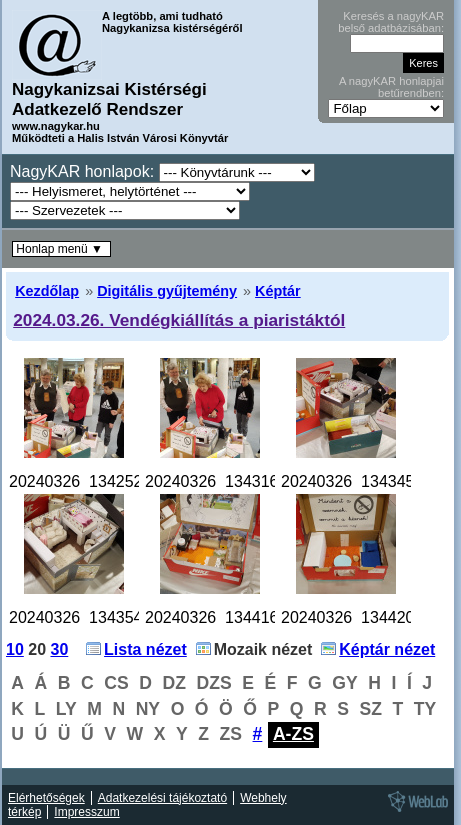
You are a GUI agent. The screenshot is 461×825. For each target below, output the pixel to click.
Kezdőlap (47, 291)
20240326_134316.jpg (224, 481)
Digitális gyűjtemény (167, 291)
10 (15, 649)
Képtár (278, 291)
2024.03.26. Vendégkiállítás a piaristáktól (179, 320)
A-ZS (293, 734)
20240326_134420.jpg (360, 617)
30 (60, 649)
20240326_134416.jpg (224, 617)
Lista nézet (145, 649)
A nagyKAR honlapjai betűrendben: (391, 87)
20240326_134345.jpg (360, 481)
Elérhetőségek (46, 798)
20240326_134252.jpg (88, 481)
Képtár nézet (387, 649)
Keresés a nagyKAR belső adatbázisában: (391, 22)
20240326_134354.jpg (88, 617)
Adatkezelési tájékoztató (162, 798)
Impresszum (86, 812)
